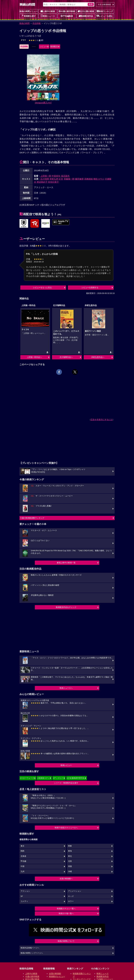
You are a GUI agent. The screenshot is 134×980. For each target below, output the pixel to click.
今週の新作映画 (67, 11)
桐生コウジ (99, 179)
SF (22, 896)
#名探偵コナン (43, 778)
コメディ (24, 901)
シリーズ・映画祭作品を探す (66, 783)
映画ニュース (48, 16)
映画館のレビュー (57, 976)
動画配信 (54, 46)
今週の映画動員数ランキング (32, 518)
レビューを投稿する (90, 288)
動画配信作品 (86, 16)
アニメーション (75, 891)
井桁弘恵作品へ (98, 357)
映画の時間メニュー (29, 11)
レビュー (43, 46)
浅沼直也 (65, 176)
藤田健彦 (79, 179)
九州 (23, 872)
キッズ (71, 896)
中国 (23, 866)
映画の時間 (25, 23)
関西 (23, 851)
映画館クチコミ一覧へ (66, 909)
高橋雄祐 (89, 179)
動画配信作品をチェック (66, 607)
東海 (70, 851)
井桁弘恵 (54, 179)
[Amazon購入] (43, 103)
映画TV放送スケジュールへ (66, 828)
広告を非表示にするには (102, 420)
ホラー (71, 901)
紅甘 (61, 179)
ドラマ (23, 40)
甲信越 (23, 861)
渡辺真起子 (42, 182)
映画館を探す (29, 16)
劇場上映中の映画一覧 (66, 563)
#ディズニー (58, 778)
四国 (70, 866)
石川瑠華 (45, 179)
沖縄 (70, 872)
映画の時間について (66, 941)
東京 (23, 846)
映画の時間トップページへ (32, 953)
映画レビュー (66, 765)
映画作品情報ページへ (30, 948)
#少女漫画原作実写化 (76, 778)
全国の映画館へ (66, 879)
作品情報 (37, 23)
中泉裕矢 (56, 176)
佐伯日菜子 (53, 182)
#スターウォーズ (27, 778)
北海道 (23, 856)
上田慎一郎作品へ (34, 357)
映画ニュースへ (66, 688)
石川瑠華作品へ (66, 357)
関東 (70, 846)
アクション (25, 891)
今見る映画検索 (104, 5)
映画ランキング (105, 11)
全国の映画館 (55, 974)
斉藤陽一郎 (69, 179)
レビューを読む (105, 16)
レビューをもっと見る (42, 288)
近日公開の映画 (86, 11)
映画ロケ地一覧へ (66, 913)
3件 (36, 40)
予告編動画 (67, 16)
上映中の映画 (48, 11)
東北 (70, 856)
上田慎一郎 (46, 176)
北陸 (70, 861)
